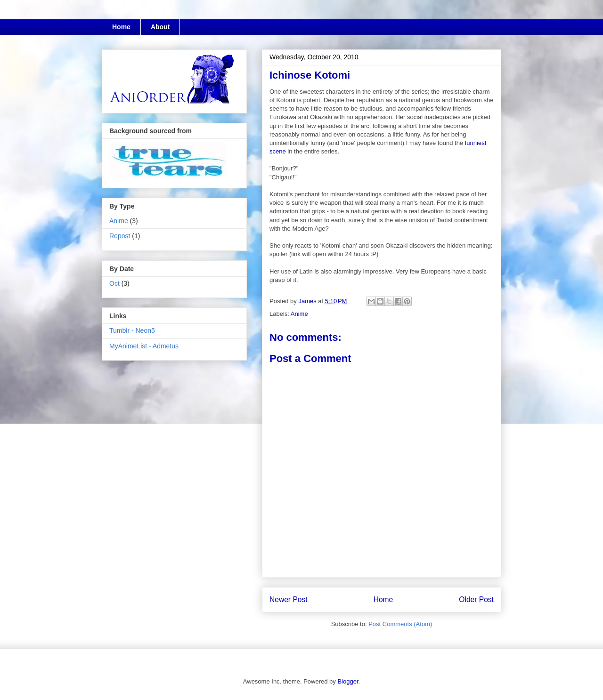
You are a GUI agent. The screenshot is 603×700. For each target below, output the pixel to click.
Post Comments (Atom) (400, 624)
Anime (299, 314)
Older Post (476, 599)
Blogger (348, 681)
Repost (120, 236)
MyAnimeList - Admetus (144, 346)
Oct (114, 283)
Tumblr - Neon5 (132, 330)
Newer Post (289, 599)
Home (121, 27)
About (160, 27)
